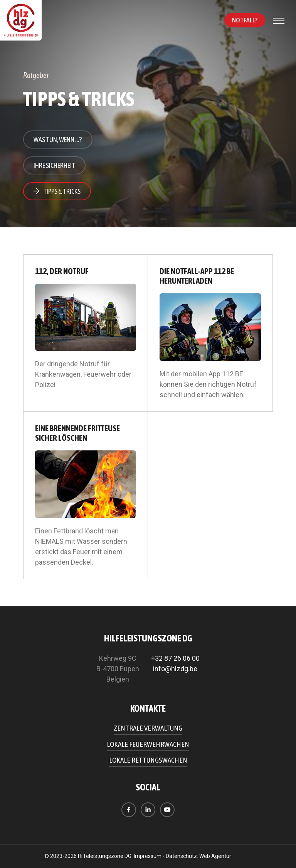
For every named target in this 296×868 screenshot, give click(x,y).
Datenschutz (181, 856)
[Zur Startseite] (21, 21)
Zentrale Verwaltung (148, 728)
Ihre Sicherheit (54, 165)
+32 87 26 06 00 (175, 658)
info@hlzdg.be (175, 669)
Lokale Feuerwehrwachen (148, 744)
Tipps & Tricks (62, 191)
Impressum (148, 856)
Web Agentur (215, 856)
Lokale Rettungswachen (148, 760)
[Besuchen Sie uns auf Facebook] (129, 810)
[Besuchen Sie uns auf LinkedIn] (148, 810)
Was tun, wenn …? (58, 140)
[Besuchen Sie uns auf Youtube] (167, 810)
